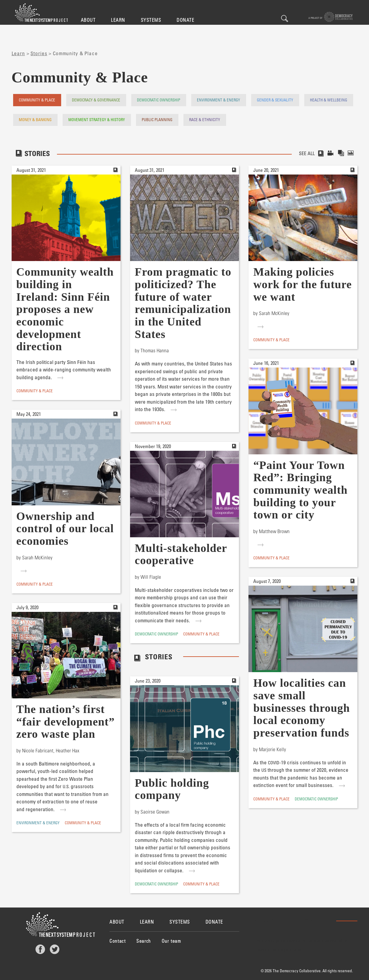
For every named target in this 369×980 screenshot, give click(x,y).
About (88, 20)
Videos (331, 153)
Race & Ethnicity (205, 119)
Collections (341, 153)
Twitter (55, 949)
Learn (118, 20)
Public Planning (157, 119)
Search (285, 18)
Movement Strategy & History (97, 119)
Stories (39, 53)
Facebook (40, 949)
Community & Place (37, 100)
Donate (185, 20)
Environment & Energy (219, 100)
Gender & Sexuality (275, 100)
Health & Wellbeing (329, 100)
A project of (331, 17)
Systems (151, 20)
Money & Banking (35, 119)
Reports (352, 153)
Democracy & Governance (96, 100)
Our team (172, 941)
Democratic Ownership (159, 100)
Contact (118, 941)
